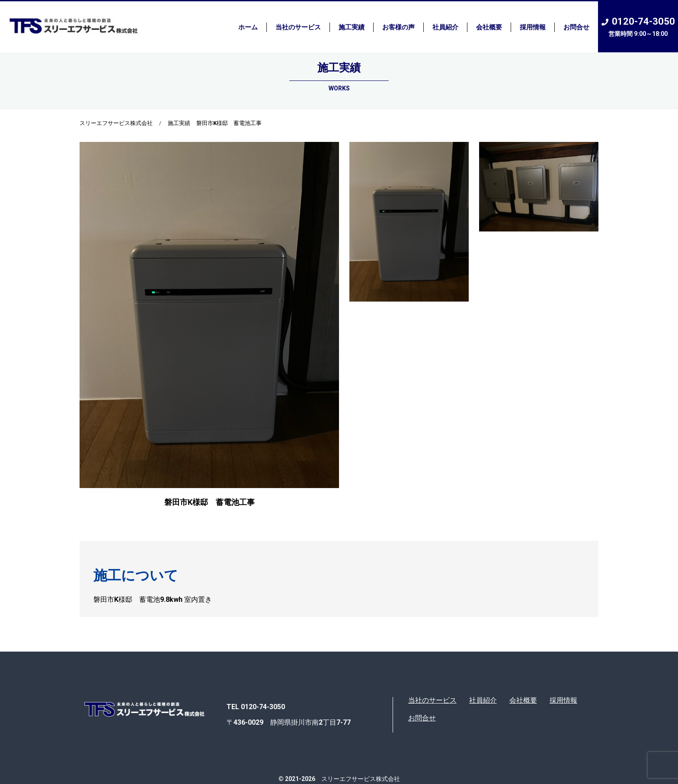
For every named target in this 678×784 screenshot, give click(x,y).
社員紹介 (445, 27)
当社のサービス (298, 27)
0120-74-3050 (638, 27)
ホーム (248, 27)
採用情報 (533, 27)
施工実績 (352, 27)
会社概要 (489, 27)
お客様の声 (398, 27)
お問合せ (576, 27)
